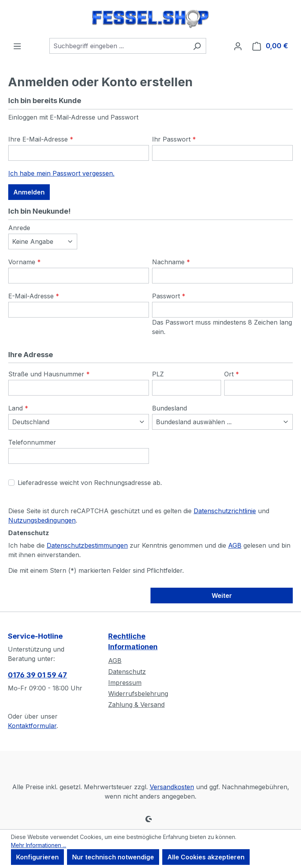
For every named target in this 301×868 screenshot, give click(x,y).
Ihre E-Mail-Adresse (41, 139)
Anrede (19, 228)
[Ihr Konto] (238, 46)
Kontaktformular (32, 726)
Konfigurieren (37, 857)
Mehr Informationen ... (39, 845)
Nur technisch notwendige (113, 857)
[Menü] (17, 46)
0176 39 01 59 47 (37, 675)
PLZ (158, 374)
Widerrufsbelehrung (138, 694)
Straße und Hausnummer (49, 374)
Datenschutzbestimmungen (87, 545)
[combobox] (119, 46)
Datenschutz (127, 672)
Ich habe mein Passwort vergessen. (61, 173)
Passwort (169, 296)
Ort (232, 374)
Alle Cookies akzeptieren (206, 857)
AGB (235, 545)
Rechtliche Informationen (133, 641)
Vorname (24, 262)
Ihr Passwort (174, 139)
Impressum (125, 683)
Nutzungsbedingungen (42, 520)
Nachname (171, 262)
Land (18, 408)
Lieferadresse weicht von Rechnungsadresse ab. (90, 483)
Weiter (222, 596)
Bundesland (170, 408)
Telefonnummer (32, 442)
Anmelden (29, 192)
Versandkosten (172, 787)
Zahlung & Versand (136, 705)
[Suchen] (197, 46)
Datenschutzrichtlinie (225, 511)
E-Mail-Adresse (34, 296)
